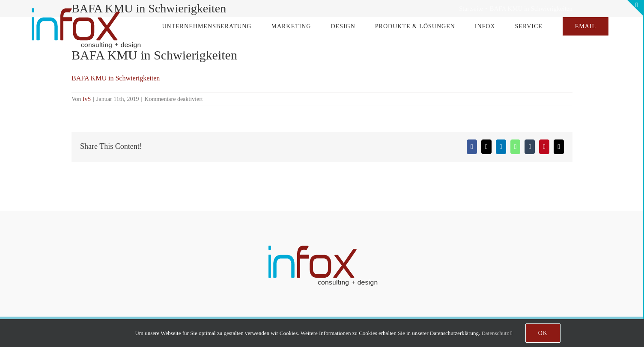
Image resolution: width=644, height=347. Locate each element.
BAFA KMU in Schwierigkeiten (116, 78)
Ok (543, 333)
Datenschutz (497, 333)
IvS (87, 99)
